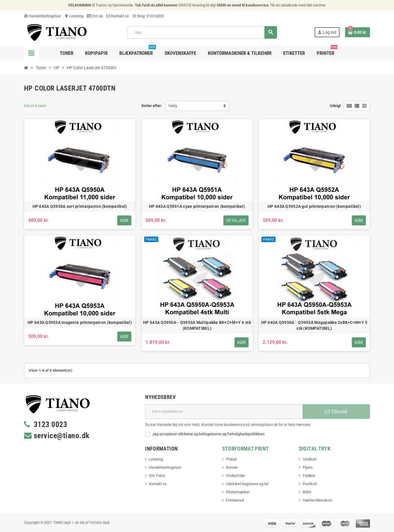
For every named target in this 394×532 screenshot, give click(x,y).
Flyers (308, 467)
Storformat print (246, 449)
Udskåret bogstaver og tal (247, 484)
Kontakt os (118, 16)
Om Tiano (157, 476)
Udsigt (335, 106)
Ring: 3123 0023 (148, 16)
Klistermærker (238, 492)
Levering (74, 16)
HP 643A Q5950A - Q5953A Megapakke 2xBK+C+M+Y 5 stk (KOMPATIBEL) (314, 325)
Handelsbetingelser (43, 16)
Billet (307, 492)
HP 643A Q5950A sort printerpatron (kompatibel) (80, 206)
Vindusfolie (235, 476)
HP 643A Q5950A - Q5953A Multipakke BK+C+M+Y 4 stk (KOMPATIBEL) (197, 325)
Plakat (231, 459)
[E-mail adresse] (224, 412)
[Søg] (202, 32)
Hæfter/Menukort (317, 500)
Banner (232, 467)
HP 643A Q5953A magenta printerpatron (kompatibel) (80, 322)
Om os (95, 16)
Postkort (310, 484)
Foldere (309, 476)
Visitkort (310, 459)
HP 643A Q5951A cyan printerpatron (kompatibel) (197, 206)
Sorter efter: (152, 106)
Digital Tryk (315, 449)
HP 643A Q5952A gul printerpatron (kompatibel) (314, 206)
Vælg (173, 106)
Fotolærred (235, 500)
